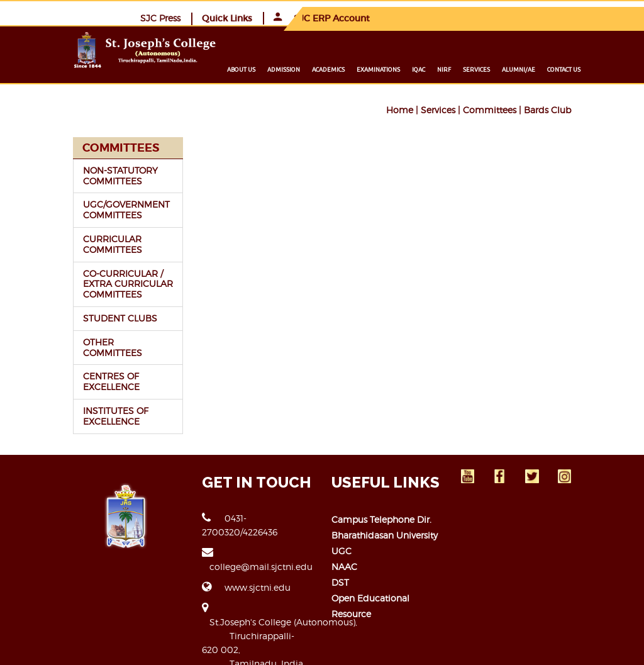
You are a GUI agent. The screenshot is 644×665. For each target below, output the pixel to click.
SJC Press (408, 17)
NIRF (491, 69)
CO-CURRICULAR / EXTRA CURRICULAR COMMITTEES (92, 283)
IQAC (465, 69)
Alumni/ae (565, 69)
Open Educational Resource (391, 587)
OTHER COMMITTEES (83, 341)
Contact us (610, 69)
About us (288, 69)
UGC (341, 539)
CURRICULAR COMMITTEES (66, 243)
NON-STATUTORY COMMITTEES (74, 175)
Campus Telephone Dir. (381, 508)
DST (340, 571)
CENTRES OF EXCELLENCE (65, 371)
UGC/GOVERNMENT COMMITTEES (80, 209)
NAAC (344, 555)
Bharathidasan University (385, 524)
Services (523, 69)
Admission (330, 69)
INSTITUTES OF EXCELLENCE (69, 405)
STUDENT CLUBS (74, 317)
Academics (375, 69)
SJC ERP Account (569, 18)
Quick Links (475, 18)
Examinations (425, 69)
